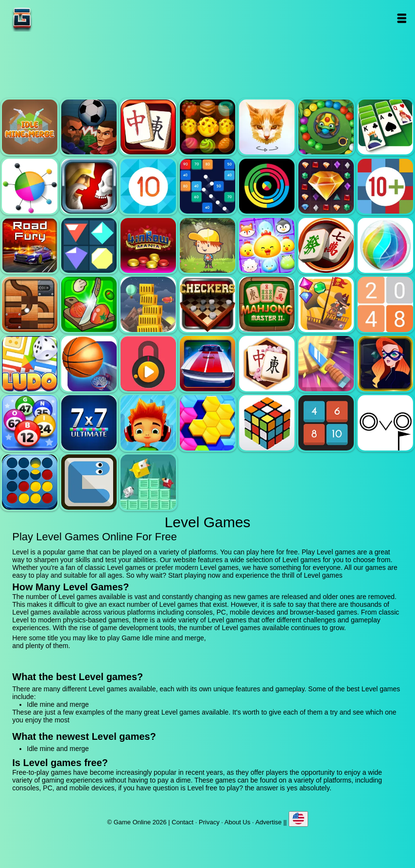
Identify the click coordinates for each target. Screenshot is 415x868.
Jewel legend (326, 186)
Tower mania (148, 304)
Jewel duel (89, 186)
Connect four (30, 482)
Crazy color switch (267, 186)
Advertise (268, 822)
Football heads (89, 127)
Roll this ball (30, 304)
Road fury (30, 246)
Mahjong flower (267, 364)
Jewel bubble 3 (385, 246)
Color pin (30, 186)
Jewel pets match (267, 246)
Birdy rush (148, 482)
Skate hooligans (148, 423)
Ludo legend (30, 364)
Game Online (52, 18)
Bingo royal (30, 423)
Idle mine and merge (30, 127)
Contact (182, 822)
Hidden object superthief (385, 364)
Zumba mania (326, 127)
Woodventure (207, 246)
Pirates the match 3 (326, 304)
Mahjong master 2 (267, 304)
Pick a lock (148, 364)
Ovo (385, 423)
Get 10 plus (385, 186)
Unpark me (207, 364)
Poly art (267, 127)
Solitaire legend (385, 127)
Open (401, 18)
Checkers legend (207, 304)
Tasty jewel (207, 127)
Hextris (207, 423)
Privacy (209, 822)
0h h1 (326, 423)
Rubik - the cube (267, 423)
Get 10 (148, 186)
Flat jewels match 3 (89, 246)
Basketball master (89, 364)
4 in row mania (148, 246)
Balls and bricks (207, 186)
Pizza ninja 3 (89, 304)
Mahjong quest (148, 127)
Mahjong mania (326, 246)
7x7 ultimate (89, 423)
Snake (89, 482)
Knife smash (326, 364)
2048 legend (385, 304)
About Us (237, 822)
